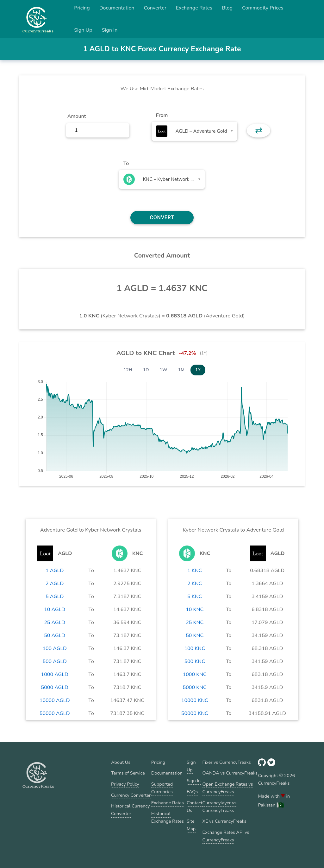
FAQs (192, 792)
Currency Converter (131, 795)
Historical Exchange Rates (168, 817)
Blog (227, 8)
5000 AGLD (55, 687)
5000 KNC (195, 687)
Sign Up (83, 30)
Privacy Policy (125, 784)
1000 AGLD (55, 674)
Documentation (117, 8)
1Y (198, 370)
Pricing (82, 8)
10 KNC (195, 610)
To (126, 163)
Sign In (110, 30)
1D (146, 370)
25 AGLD (55, 622)
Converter (155, 8)
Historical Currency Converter (131, 810)
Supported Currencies (162, 788)
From (162, 115)
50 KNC (195, 635)
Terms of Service (128, 773)
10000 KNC (195, 700)
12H (128, 370)
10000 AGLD (55, 700)
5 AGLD (55, 597)
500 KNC (195, 661)
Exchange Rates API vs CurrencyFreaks (226, 836)
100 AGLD (55, 648)
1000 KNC (195, 674)
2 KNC (195, 584)
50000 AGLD (55, 713)
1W (164, 370)
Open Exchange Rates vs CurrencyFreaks (228, 788)
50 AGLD (55, 635)
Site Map (191, 825)
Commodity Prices (263, 8)
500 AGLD (55, 661)
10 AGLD (55, 610)
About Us (121, 762)
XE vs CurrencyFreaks (224, 821)
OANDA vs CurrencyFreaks (230, 773)
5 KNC (195, 597)
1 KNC (195, 571)
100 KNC (195, 648)
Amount (77, 116)
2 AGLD (55, 584)
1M (181, 370)
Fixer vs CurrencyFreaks (227, 762)
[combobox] (194, 131)
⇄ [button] (259, 131)
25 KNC (195, 622)
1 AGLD (55, 571)
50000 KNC (195, 713)
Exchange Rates (194, 8)
